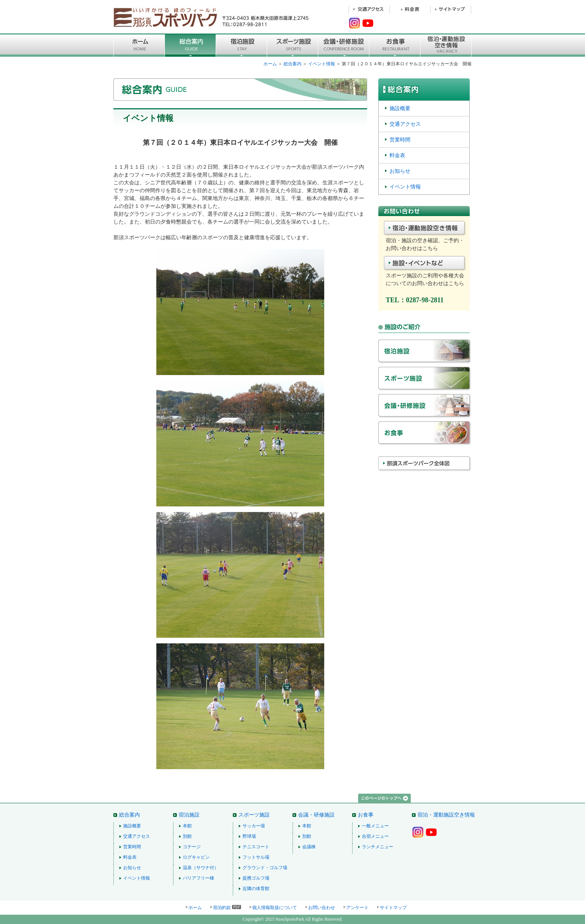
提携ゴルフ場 (256, 878)
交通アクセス (405, 124)
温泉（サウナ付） (201, 868)
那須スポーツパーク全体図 (425, 470)
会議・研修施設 (425, 408)
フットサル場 (256, 857)
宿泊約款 (222, 908)
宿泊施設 (242, 45)
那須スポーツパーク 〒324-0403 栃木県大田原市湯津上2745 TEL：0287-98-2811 (212, 17)
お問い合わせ (322, 908)
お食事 (395, 45)
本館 (187, 826)
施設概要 (400, 108)
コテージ (192, 847)
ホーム (270, 64)
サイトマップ (393, 908)
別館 (187, 836)
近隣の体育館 (256, 889)
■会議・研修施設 (344, 45)
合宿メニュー (375, 836)
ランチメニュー (378, 847)
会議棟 (309, 847)
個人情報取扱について (275, 908)
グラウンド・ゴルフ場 (265, 868)
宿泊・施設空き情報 (425, 229)
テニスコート (256, 847)
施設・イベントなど (425, 264)
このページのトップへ (384, 798)
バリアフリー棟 (198, 878)
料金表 (397, 155)
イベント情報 (322, 64)
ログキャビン (196, 857)
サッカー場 (254, 826)
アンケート (357, 908)
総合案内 (190, 45)
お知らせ (400, 171)
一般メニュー (375, 826)
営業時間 (400, 140)
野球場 (249, 836)
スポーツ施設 (293, 45)
